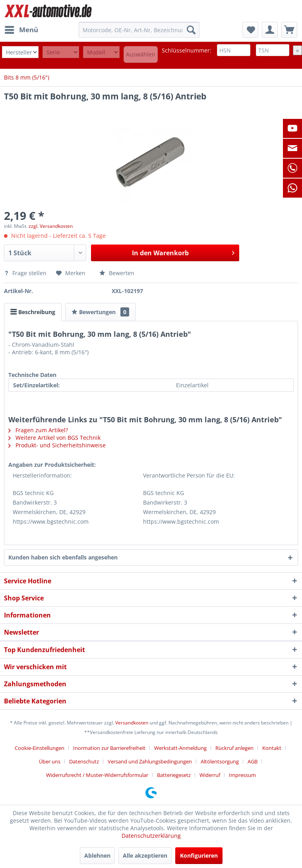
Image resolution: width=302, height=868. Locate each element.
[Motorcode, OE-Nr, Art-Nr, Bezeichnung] (139, 30)
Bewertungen (100, 312)
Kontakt (272, 748)
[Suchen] (191, 30)
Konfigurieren (199, 855)
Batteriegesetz (174, 775)
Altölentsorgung (220, 761)
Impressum (242, 775)
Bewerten (117, 273)
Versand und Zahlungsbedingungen (150, 761)
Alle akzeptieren (145, 855)
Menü (21, 29)
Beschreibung (33, 312)
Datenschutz (84, 761)
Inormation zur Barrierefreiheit (109, 748)
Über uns (50, 761)
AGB (253, 761)
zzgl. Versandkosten (51, 226)
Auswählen (141, 54)
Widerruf (210, 775)
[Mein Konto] (270, 30)
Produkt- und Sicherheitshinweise (57, 445)
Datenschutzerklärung (151, 836)
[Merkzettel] (250, 30)
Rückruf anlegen (234, 748)
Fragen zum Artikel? (38, 430)
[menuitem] (21, 30)
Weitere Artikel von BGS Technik (54, 438)
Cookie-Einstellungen (40, 748)
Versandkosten (132, 723)
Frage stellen (26, 273)
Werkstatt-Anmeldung (180, 748)
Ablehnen (97, 855)
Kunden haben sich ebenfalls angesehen (63, 557)
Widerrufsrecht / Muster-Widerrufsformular (97, 775)
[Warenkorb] (289, 30)
